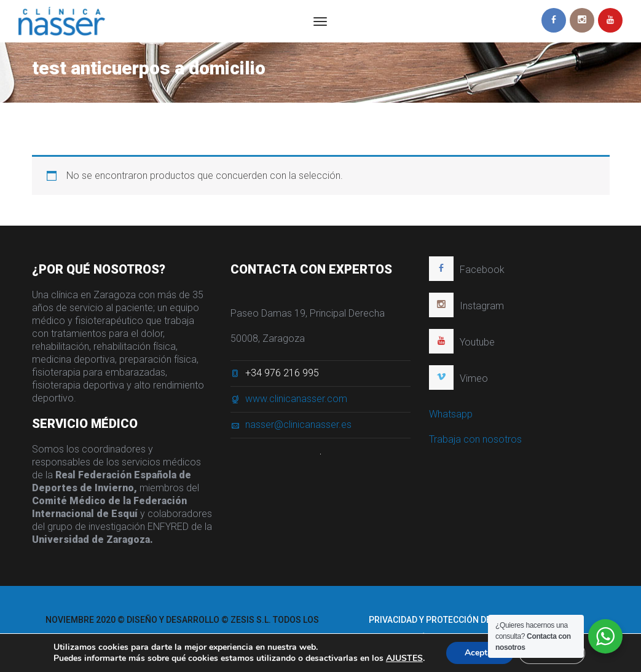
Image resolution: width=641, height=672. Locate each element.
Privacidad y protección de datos (444, 620)
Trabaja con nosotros (475, 440)
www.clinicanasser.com (296, 399)
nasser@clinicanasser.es (298, 425)
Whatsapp (451, 415)
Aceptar (480, 653)
